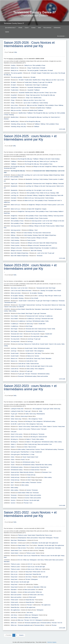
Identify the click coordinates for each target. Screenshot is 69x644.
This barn (28, 374)
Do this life (14, 424)
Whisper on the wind (45, 159)
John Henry (38, 353)
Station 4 (50, 427)
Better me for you (44, 161)
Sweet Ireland (45, 309)
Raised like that (30, 309)
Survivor (37, 356)
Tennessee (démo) (46, 623)
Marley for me (28, 65)
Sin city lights (38, 190)
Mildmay (61, 105)
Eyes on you (49, 535)
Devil (36, 230)
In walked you (44, 85)
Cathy (15, 52)
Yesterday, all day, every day (18, 124)
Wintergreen (49, 538)
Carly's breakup (44, 103)
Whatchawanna (41, 414)
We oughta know (36, 442)
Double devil (42, 324)
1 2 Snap (32, 452)
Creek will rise (31, 301)
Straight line (41, 105)
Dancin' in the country (10, 307)
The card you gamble (33, 70)
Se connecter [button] (61, 36)
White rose (29, 493)
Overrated (44, 87)
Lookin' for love (21, 424)
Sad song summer (35, 95)
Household (30, 87)
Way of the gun (49, 296)
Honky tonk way (33, 444)
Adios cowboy (13, 311)
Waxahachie (37, 87)
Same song (62, 305)
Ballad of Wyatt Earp (51, 171)
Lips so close (54, 73)
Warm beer (14, 540)
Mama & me (55, 305)
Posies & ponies (53, 179)
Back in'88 (21, 175)
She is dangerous (39, 351)
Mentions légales (52, 642)
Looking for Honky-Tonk (17, 409)
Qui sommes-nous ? (11, 28)
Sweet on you (57, 296)
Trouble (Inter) (35, 68)
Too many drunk (37, 233)
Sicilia (47, 321)
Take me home (32, 447)
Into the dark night (35, 366)
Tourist (52, 309)
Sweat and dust (47, 233)
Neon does (14, 288)
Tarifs (39, 28)
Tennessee (40, 256)
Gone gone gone (15, 452)
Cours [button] (27, 28)
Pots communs (47, 28)
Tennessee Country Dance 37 (14, 23)
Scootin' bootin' (23, 301)
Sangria (39, 73)
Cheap (29, 68)
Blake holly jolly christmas (27, 472)
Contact (33, 28)
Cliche (45, 427)
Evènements (57, 28)
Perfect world (48, 560)
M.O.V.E (20, 560)
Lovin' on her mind (38, 175)
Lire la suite (62, 129)
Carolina (13, 65)
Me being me (29, 421)
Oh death (43, 68)
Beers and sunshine (43, 376)
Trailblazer (37, 90)
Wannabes (38, 309)
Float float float (25, 452)
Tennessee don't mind (10, 168)
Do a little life (49, 82)
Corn (31, 98)
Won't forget (37, 85)
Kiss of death (57, 291)
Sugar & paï (14, 179)
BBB (58, 193)
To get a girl (41, 82)
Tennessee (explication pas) (32, 623)
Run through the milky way (48, 95)
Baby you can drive (51, 80)
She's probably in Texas (39, 65)
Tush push (44, 429)
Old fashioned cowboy (39, 321)
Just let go (36, 179)
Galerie (7, 32)
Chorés (20, 28)
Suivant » (22, 635)
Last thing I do (52, 113)
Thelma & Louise (36, 429)
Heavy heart (61, 427)
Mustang (35, 82)
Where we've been (26, 291)
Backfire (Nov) (37, 80)
